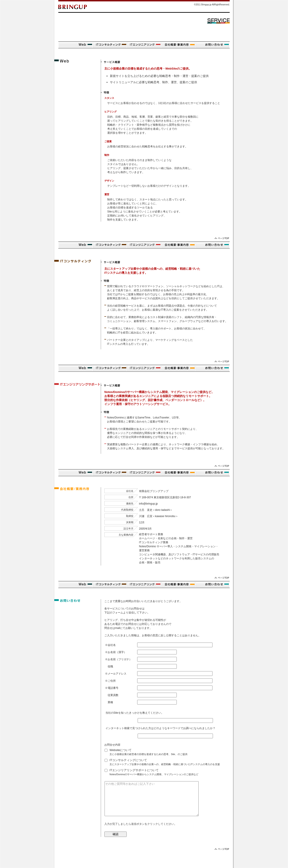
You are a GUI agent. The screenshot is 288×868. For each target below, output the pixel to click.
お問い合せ (212, 45)
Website (76, 45)
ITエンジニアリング (144, 45)
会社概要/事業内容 (178, 45)
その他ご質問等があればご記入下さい (157, 802)
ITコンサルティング (110, 45)
